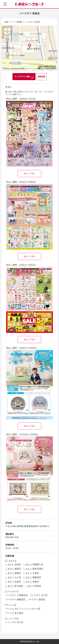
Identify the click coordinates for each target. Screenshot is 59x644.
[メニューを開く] (5, 4)
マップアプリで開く (23, 77)
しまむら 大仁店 (13, 577)
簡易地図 (41, 77)
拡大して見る (29, 174)
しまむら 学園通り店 (33, 564)
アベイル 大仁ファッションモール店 (23, 609)
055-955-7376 (12, 537)
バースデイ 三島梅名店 (16, 595)
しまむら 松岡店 (33, 586)
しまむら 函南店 (13, 573)
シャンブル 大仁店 (14, 622)
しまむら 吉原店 (13, 582)
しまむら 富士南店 (14, 586)
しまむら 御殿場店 (32, 577)
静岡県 (20, 22)
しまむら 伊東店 (31, 582)
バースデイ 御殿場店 (15, 599)
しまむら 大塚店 (31, 573)
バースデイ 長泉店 (33, 22)
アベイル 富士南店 (14, 613)
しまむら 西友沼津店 (33, 569)
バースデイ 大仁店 (39, 595)
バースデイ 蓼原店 (36, 599)
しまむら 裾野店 (13, 569)
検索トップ (9, 22)
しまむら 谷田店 (13, 564)
